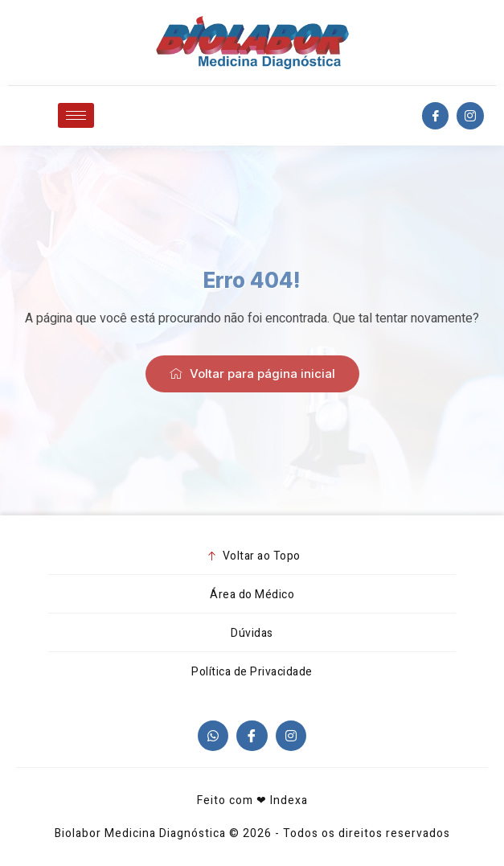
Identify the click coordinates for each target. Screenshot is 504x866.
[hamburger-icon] (76, 115)
